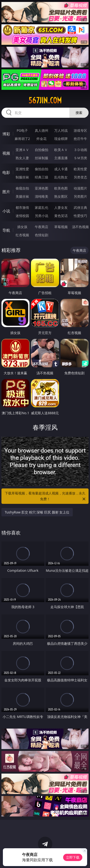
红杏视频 (22, 235)
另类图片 (80, 196)
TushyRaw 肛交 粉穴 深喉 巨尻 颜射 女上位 (37, 512)
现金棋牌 (61, 139)
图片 (6, 192)
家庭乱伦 (42, 207)
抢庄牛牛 (80, 139)
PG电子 (22, 130)
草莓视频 (61, 227)
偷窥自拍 (22, 188)
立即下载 (73, 857)
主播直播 (61, 158)
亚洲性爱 (22, 169)
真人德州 (42, 130)
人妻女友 (61, 207)
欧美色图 (61, 188)
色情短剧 (42, 235)
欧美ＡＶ (61, 150)
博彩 (6, 134)
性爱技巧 (80, 216)
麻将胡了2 (22, 139)
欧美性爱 (80, 169)
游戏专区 (80, 130)
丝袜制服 (42, 158)
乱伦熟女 (61, 177)
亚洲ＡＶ (22, 150)
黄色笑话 (61, 216)
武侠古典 (80, 207)
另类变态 (80, 177)
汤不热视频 (80, 227)
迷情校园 (22, 216)
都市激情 (22, 207)
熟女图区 (61, 196)
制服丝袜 (22, 177)
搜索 (79, 113)
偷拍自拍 (42, 169)
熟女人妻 (22, 158)
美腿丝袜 (22, 196)
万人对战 (61, 130)
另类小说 (42, 216)
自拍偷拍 (42, 150)
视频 (6, 153)
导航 (6, 230)
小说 (6, 211)
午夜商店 (42, 227)
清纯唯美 (42, 196)
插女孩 (22, 227)
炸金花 (42, 139)
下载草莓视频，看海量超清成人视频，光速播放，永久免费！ (46, 496)
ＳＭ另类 (80, 158)
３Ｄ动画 (80, 150)
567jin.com (45, 100)
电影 (6, 172)
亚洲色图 (42, 188)
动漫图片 (80, 188)
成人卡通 (61, 169)
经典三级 (42, 177)
